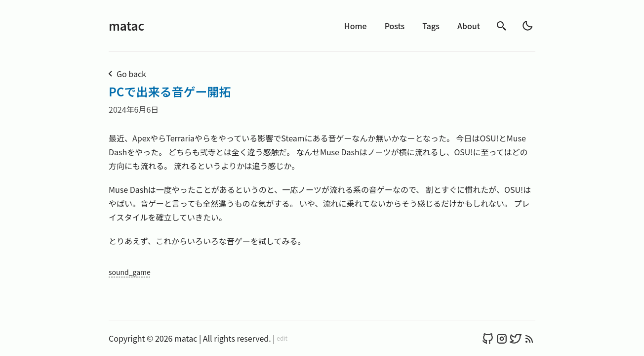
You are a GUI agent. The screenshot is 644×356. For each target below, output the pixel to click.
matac (126, 25)
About (469, 26)
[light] (527, 26)
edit (282, 338)
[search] (502, 26)
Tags (431, 26)
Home (356, 26)
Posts (395, 26)
